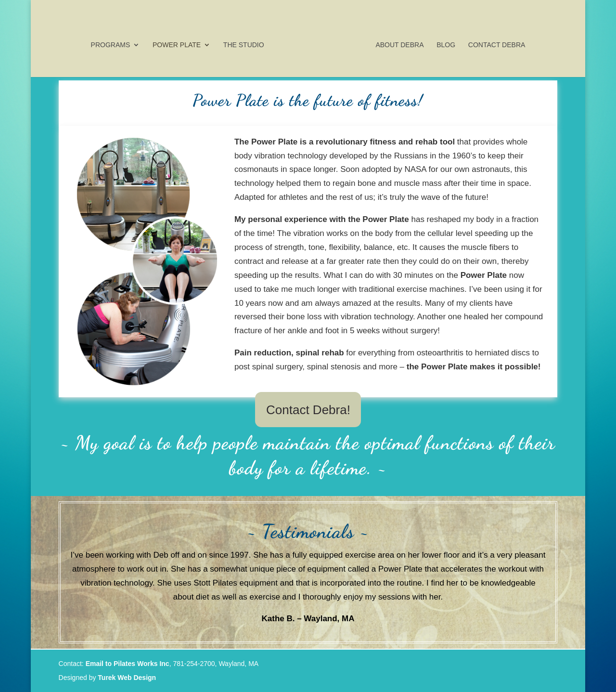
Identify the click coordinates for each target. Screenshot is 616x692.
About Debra (397, 43)
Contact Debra (494, 43)
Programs (113, 43)
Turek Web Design (127, 678)
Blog (443, 43)
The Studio (246, 43)
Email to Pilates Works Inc (128, 664)
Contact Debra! (308, 410)
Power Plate (180, 43)
